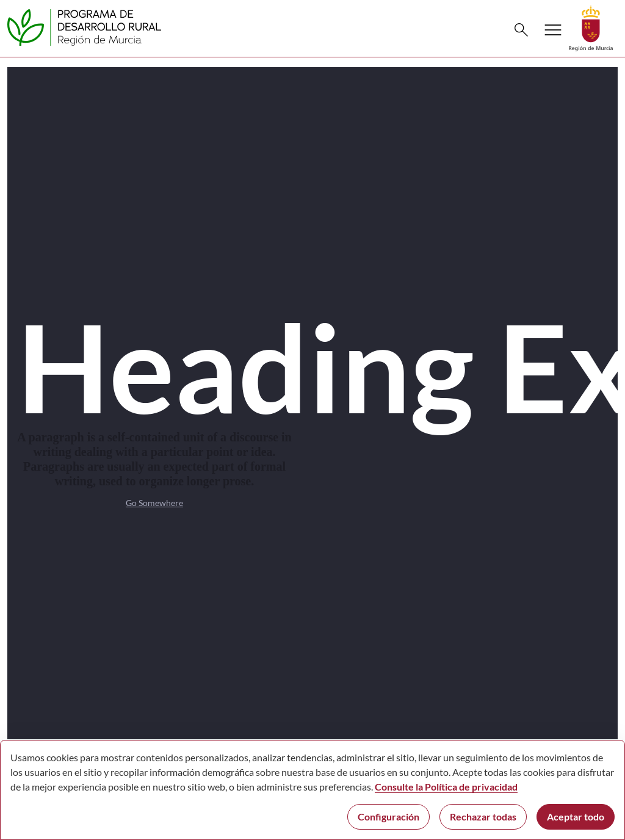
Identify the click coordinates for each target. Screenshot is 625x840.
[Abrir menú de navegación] (553, 30)
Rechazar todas (483, 816)
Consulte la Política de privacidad (446, 787)
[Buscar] (521, 30)
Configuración (388, 816)
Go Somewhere (154, 503)
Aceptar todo (576, 816)
